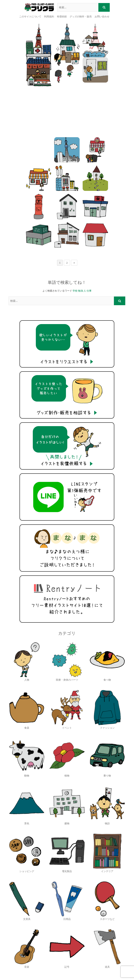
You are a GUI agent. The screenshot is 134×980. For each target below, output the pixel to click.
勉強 (81, 235)
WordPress (97, 972)
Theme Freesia (64, 972)
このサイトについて (30, 17)
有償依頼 (62, 17)
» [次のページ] (74, 207)
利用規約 (49, 17)
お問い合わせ (102, 17)
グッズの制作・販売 (81, 17)
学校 (75, 235)
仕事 (89, 235)
